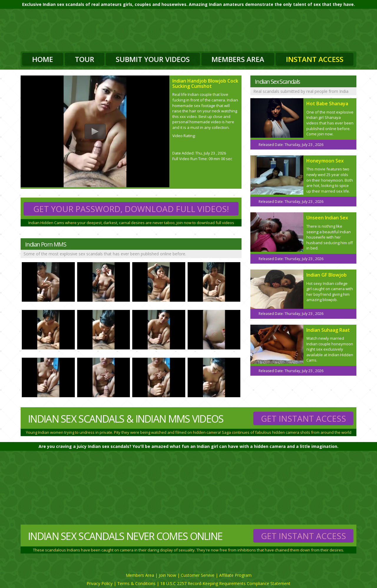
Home (43, 59)
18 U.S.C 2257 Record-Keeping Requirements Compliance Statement (225, 583)
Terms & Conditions (136, 583)
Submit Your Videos (153, 59)
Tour (85, 59)
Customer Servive (198, 575)
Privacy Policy (100, 583)
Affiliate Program (235, 575)
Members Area (238, 59)
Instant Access (315, 59)
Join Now (167, 575)
